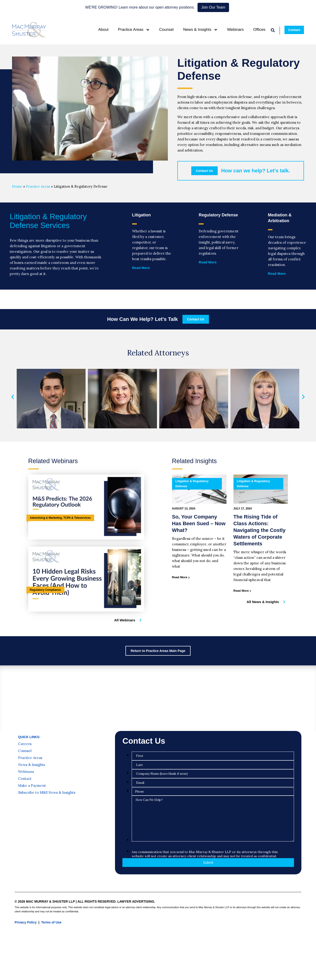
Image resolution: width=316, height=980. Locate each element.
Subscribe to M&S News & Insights (47, 793)
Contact (25, 779)
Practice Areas (134, 30)
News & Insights (200, 30)
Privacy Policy (26, 922)
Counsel (166, 30)
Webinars (236, 30)
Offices (259, 30)
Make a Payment (32, 786)
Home (17, 186)
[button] (13, 397)
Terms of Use (51, 922)
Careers (25, 744)
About (103, 30)
